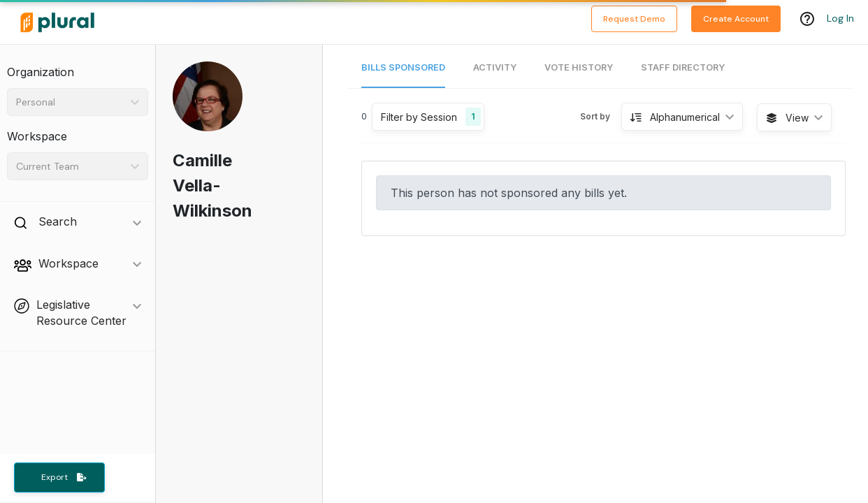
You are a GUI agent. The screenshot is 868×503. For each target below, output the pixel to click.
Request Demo (634, 19)
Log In (840, 19)
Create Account (736, 19)
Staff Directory (683, 67)
